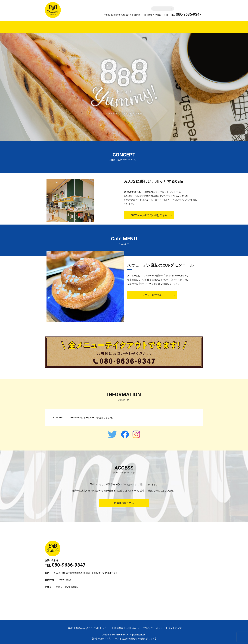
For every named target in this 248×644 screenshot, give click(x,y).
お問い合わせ (190, 7)
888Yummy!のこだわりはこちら (149, 212)
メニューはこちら (152, 292)
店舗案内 (153, 25)
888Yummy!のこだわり (115, 25)
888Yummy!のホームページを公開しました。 (92, 415)
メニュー (138, 25)
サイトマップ (175, 625)
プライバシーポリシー (154, 625)
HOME (93, 25)
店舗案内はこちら (124, 500)
